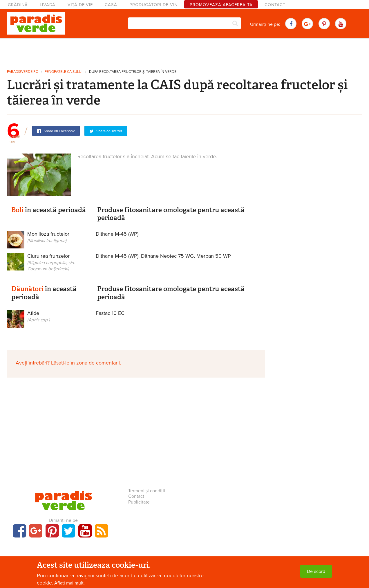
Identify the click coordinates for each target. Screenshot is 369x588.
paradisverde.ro (23, 72)
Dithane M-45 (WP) (117, 234)
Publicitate (139, 502)
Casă (111, 5)
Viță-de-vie (80, 5)
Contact (275, 5)
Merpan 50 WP (214, 256)
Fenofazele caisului (64, 72)
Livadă (48, 5)
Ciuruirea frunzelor (47, 263)
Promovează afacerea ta (221, 5)
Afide (47, 320)
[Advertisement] (184, 52)
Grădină (18, 5)
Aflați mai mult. (69, 583)
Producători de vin (153, 5)
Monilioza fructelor (47, 241)
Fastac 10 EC (110, 313)
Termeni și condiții (147, 491)
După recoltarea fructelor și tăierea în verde (133, 72)
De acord (316, 571)
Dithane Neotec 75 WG (167, 256)
